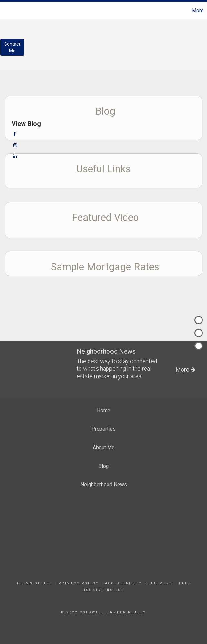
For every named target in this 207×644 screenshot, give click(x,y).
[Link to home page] (8, 11)
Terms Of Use (35, 583)
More (198, 10)
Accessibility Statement (139, 583)
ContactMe (12, 47)
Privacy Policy (79, 583)
